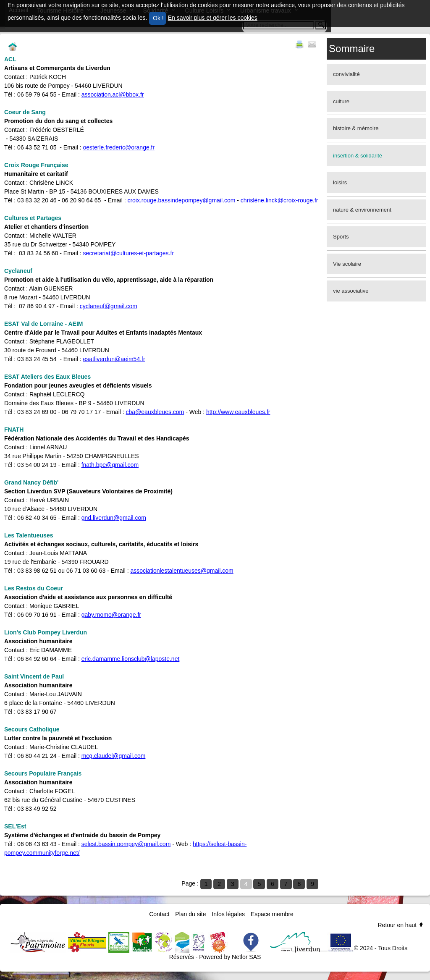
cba (131, 412)
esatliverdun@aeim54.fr (114, 359)
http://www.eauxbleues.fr (238, 412)
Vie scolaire (347, 264)
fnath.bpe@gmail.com (110, 465)
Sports (341, 237)
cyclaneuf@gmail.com (109, 306)
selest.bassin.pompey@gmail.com (126, 844)
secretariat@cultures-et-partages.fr (129, 253)
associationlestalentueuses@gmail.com (182, 571)
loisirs (340, 182)
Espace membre (272, 914)
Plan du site (190, 914)
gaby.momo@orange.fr (111, 615)
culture (341, 101)
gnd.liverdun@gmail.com (114, 518)
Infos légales (228, 914)
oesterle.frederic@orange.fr (119, 147)
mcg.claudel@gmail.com (114, 756)
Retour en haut (401, 925)
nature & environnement (362, 210)
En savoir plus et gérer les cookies (213, 18)
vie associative (351, 291)
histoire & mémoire (356, 128)
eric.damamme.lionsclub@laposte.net (131, 659)
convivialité (346, 74)
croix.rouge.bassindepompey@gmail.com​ (181, 200)
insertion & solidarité (358, 156)
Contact (159, 914)
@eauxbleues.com (160, 412)
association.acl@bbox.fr (113, 94)
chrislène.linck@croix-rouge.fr (279, 200)
